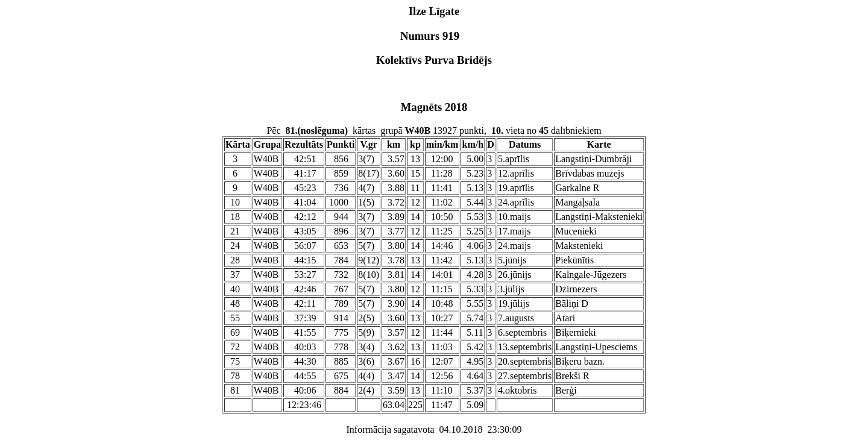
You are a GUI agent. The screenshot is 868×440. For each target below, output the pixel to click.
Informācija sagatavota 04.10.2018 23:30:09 (434, 429)
